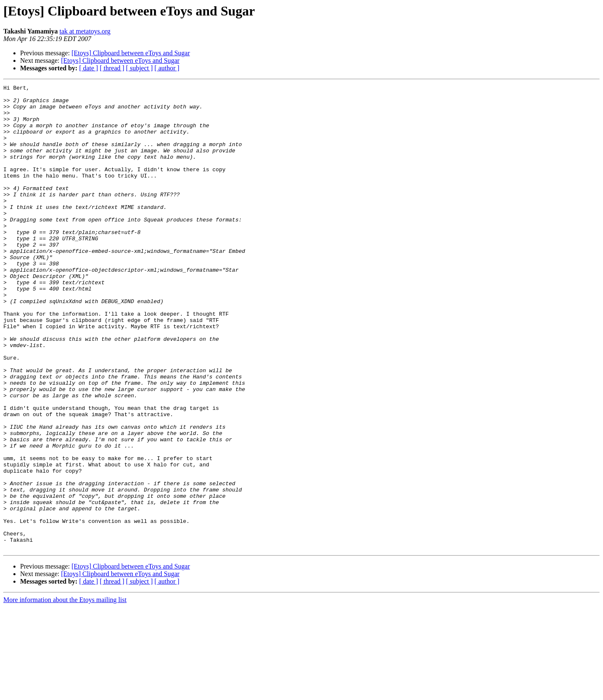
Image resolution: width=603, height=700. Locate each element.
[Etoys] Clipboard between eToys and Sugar (131, 53)
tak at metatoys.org (85, 31)
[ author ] (167, 68)
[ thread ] (112, 68)
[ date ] (89, 68)
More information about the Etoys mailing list (65, 693)
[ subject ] (139, 68)
